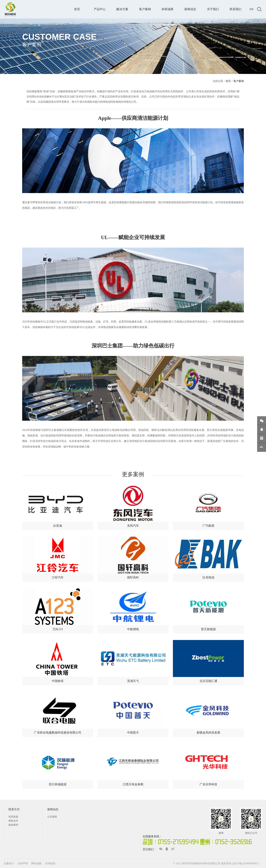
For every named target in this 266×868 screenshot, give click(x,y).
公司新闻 (52, 817)
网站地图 (37, 863)
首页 (77, 9)
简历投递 (13, 817)
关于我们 (213, 9)
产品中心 (100, 9)
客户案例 (145, 9)
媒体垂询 (13, 825)
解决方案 (122, 9)
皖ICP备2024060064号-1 (246, 863)
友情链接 (50, 863)
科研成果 (168, 9)
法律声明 (23, 863)
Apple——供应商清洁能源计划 (133, 118)
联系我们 (236, 9)
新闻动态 (190, 9)
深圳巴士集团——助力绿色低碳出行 (133, 346)
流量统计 (9, 863)
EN (251, 9)
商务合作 (13, 821)
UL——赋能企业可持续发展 (133, 237)
